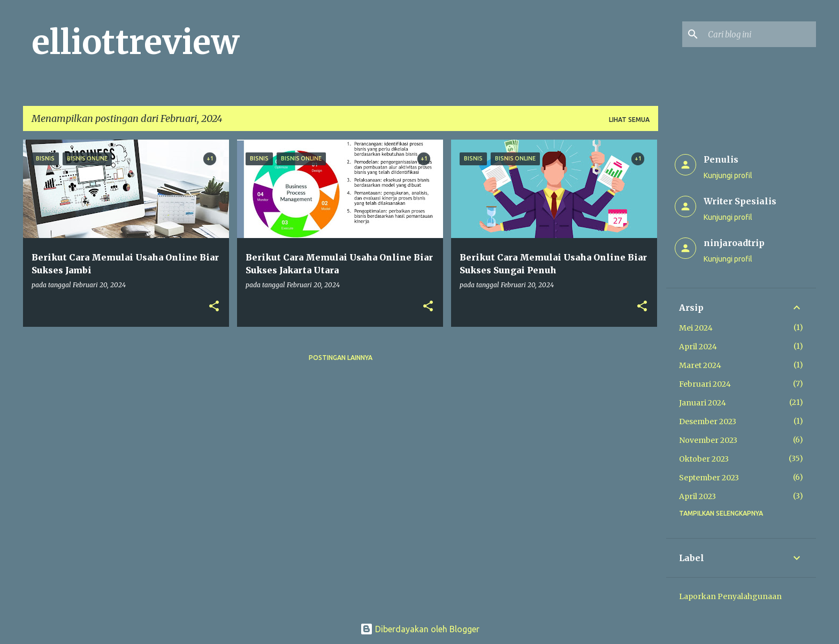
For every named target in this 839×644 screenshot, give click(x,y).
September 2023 (709, 478)
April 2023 (697, 496)
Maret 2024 (700, 365)
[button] (214, 307)
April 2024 (698, 347)
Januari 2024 (703, 403)
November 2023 (708, 440)
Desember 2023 (708, 421)
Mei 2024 (696, 328)
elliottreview (135, 42)
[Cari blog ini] (760, 34)
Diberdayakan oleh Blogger (420, 629)
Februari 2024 (705, 384)
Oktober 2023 (704, 459)
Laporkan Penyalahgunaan (730, 596)
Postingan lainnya (341, 358)
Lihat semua (629, 120)
